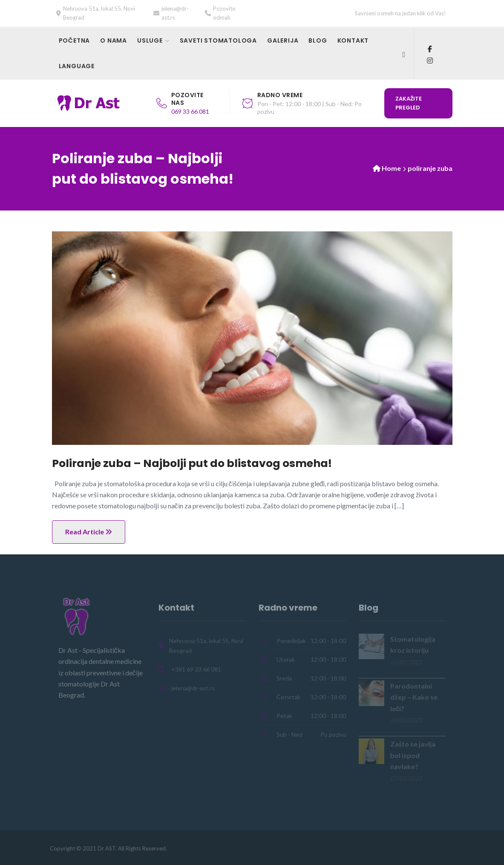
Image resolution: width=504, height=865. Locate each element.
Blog (318, 40)
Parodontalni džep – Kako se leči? (414, 697)
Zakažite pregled (409, 103)
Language (77, 66)
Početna (75, 40)
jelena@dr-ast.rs (193, 688)
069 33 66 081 (190, 111)
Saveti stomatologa (218, 40)
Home (391, 168)
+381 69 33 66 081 (196, 669)
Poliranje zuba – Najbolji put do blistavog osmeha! (192, 463)
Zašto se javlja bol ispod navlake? (413, 755)
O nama (114, 40)
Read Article (89, 532)
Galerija (283, 40)
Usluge (150, 40)
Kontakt (353, 40)
